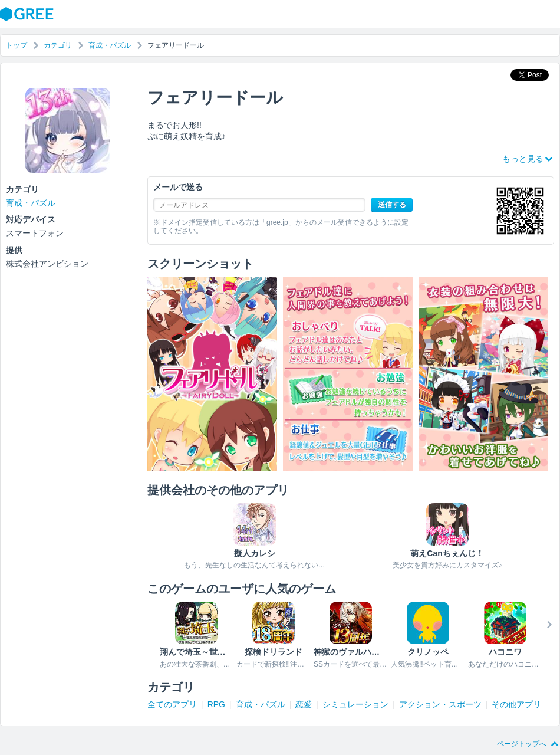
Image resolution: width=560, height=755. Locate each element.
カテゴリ (58, 45)
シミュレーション (355, 704)
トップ (17, 45)
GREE (28, 14)
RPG (216, 704)
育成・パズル (110, 45)
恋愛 (304, 704)
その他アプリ (516, 704)
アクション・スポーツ (440, 704)
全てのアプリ (172, 704)
